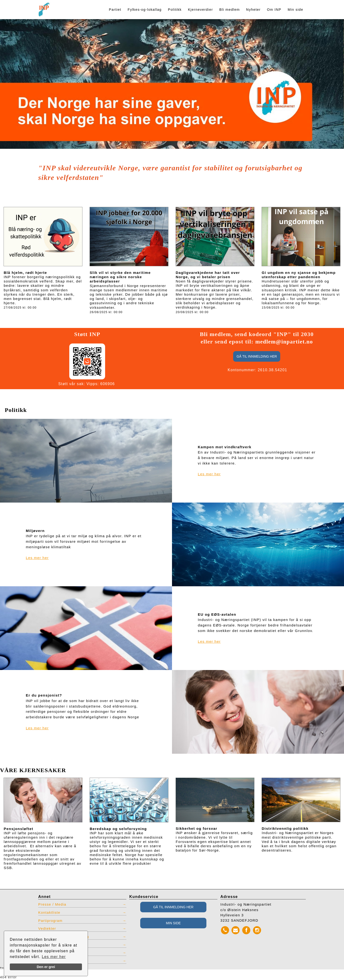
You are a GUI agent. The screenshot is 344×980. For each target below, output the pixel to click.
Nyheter (253, 10)
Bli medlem (230, 10)
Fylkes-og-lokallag (145, 10)
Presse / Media (52, 904)
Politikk (175, 10)
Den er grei (46, 967)
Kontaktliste (49, 913)
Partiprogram (51, 921)
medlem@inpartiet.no (284, 342)
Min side (295, 10)
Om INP (274, 10)
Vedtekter (47, 929)
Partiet (115, 10)
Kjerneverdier (201, 10)
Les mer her (54, 957)
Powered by (16, 968)
